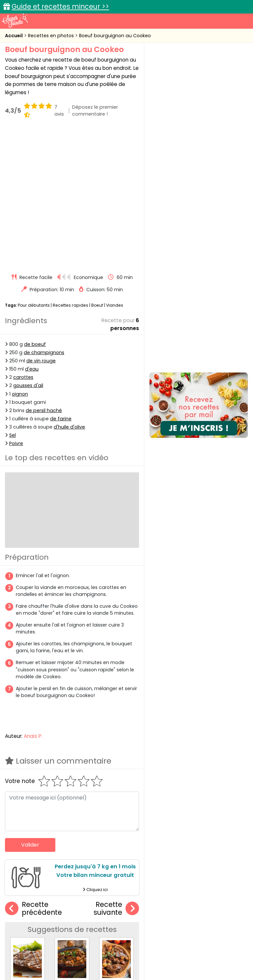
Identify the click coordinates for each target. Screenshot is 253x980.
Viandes (115, 168)
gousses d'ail (28, 248)
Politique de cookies (103, 954)
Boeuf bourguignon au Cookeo (115, 36)
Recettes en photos (52, 36)
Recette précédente (33, 771)
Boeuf (97, 168)
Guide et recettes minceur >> (60, 6)
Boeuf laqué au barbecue (42, 847)
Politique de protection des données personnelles (189, 954)
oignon (20, 257)
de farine (61, 281)
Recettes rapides (70, 168)
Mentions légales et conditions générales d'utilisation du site (170, 948)
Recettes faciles (37, 901)
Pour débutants (34, 168)
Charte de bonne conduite (42, 954)
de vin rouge (41, 223)
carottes (23, 240)
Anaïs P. (33, 599)
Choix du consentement (132, 960)
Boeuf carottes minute (83, 847)
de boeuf (35, 207)
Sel (13, 298)
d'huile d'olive (69, 290)
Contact (86, 948)
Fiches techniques (161, 901)
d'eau (32, 232)
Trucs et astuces (219, 901)
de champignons (44, 215)
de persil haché (44, 273)
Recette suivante (116, 771)
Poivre (16, 306)
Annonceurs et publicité (41, 948)
